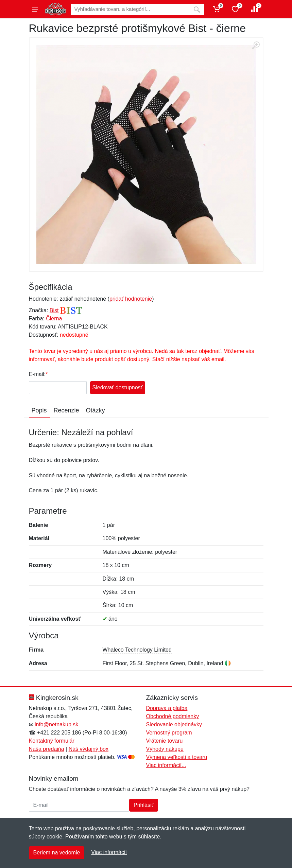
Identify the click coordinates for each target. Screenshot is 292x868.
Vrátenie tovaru (165, 741)
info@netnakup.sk (56, 724)
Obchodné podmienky (173, 716)
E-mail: (37, 374)
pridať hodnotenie (131, 299)
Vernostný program (169, 733)
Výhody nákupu (165, 749)
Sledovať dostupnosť (118, 387)
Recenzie (66, 410)
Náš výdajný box (89, 749)
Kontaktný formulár (52, 741)
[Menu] (35, 9)
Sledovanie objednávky (174, 724)
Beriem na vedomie (57, 853)
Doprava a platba (167, 708)
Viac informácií (109, 852)
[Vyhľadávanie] (130, 9)
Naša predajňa (47, 749)
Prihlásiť (143, 805)
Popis (39, 410)
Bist (54, 310)
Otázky (96, 410)
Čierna (54, 318)
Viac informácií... (166, 765)
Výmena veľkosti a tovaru (177, 757)
